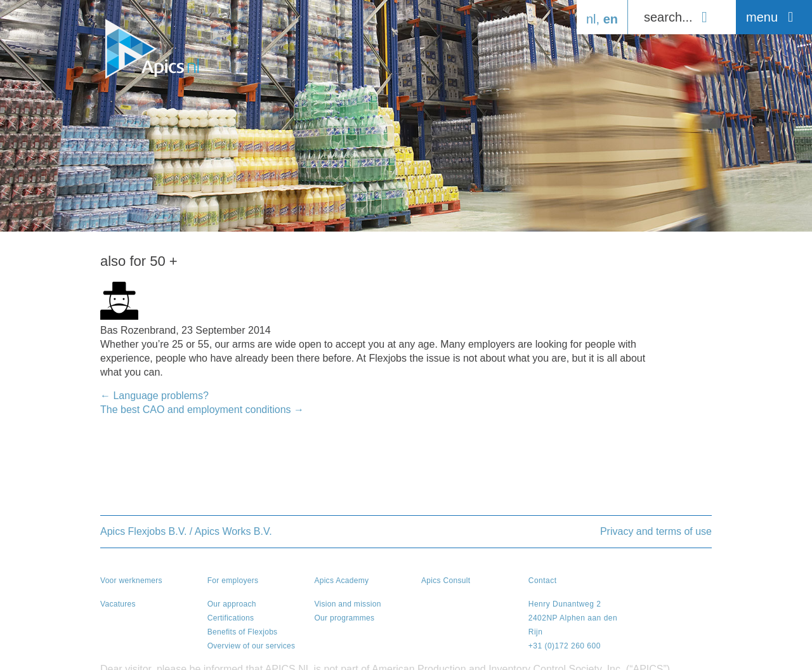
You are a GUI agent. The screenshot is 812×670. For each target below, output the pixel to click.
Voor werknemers (131, 581)
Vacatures (118, 604)
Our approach (232, 604)
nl (591, 19)
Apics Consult (446, 581)
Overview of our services (252, 646)
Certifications (231, 618)
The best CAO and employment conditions (202, 410)
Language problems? (154, 396)
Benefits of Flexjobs (243, 632)
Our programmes (344, 618)
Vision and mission (347, 604)
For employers (233, 581)
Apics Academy (341, 581)
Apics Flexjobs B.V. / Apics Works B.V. (186, 531)
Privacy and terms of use (656, 531)
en (611, 19)
